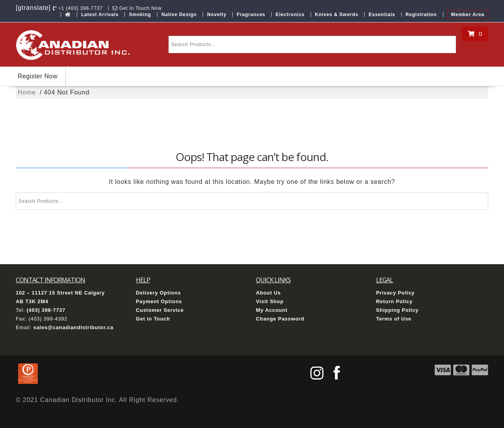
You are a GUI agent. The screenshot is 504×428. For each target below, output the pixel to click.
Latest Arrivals (100, 15)
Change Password (280, 319)
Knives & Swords (337, 15)
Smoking (140, 15)
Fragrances (251, 15)
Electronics (290, 15)
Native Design (179, 15)
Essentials (382, 15)
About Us (268, 293)
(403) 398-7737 (46, 310)
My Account (272, 310)
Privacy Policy (395, 293)
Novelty (217, 15)
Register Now (38, 76)
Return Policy (394, 301)
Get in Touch (153, 319)
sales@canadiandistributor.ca (73, 327)
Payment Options (159, 301)
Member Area (468, 15)
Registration (421, 15)
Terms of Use (394, 319)
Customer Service (160, 310)
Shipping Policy (397, 310)
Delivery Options (158, 293)
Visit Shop (270, 301)
